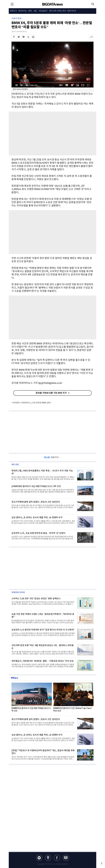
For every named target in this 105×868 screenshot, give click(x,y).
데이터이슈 (22, 11)
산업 (35, 11)
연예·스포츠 (62, 11)
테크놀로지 (43, 11)
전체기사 (13, 11)
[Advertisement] (52, 133)
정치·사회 (53, 11)
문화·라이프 (72, 11)
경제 (30, 11)
